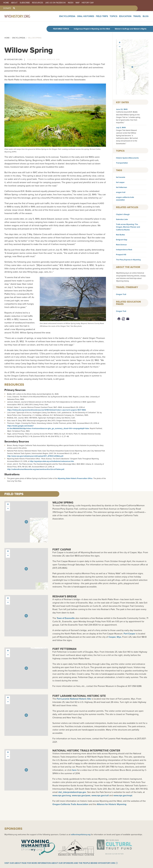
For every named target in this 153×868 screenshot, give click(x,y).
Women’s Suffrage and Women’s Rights (131, 29)
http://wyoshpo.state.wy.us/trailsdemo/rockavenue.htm (52, 461)
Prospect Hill (121, 255)
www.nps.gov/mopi (123, 795)
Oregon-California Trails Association (70, 804)
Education (130, 18)
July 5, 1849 (121, 128)
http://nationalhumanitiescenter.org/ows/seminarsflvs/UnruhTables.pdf (36, 469)
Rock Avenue (121, 245)
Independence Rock (124, 250)
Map (78, 3)
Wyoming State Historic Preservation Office (75, 478)
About (14, 3)
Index (71, 3)
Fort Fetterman (64, 649)
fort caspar (120, 182)
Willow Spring (63, 502)
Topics (121, 18)
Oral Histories (99, 18)
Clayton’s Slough (123, 214)
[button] (132, 67)
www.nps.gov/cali (100, 795)
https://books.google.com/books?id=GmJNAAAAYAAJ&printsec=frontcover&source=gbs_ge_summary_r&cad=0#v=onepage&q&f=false (48, 427)
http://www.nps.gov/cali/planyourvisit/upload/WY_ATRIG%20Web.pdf (35, 456)
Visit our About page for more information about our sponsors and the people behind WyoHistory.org (60, 866)
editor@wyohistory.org (81, 834)
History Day (88, 3)
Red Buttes (120, 235)
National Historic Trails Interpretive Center (86, 750)
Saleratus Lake (122, 219)
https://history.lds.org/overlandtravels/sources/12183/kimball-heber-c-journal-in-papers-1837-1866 (46, 410)
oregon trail (121, 192)
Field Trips (112, 18)
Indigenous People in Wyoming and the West (92, 29)
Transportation (122, 163)
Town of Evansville (66, 618)
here (74, 770)
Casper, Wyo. (115, 637)
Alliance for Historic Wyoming (111, 804)
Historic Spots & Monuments (127, 158)
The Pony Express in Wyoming (128, 260)
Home (6, 3)
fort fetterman (122, 187)
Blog (146, 18)
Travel (140, 18)
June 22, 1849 (122, 109)
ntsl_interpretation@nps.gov (72, 792)
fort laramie (121, 177)
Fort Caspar (62, 549)
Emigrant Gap (122, 240)
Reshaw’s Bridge (65, 596)
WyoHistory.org (15, 59)
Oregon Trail (121, 294)
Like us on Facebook (55, 3)
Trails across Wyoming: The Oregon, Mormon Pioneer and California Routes (128, 227)
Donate (7, 8)
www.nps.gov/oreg (62, 795)
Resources (38, 3)
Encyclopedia (85, 18)
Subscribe (25, 3)
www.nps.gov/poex (81, 795)
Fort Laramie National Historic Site (79, 696)
